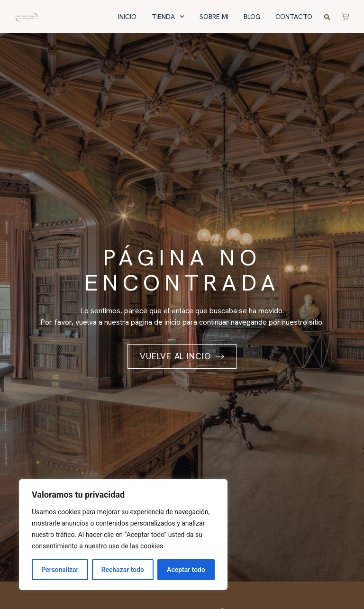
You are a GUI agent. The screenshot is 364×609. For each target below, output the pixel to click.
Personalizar (60, 570)
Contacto (294, 17)
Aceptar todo (186, 570)
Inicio (127, 17)
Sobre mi (214, 17)
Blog (252, 17)
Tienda (168, 17)
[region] (123, 535)
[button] (327, 17)
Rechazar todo (123, 570)
